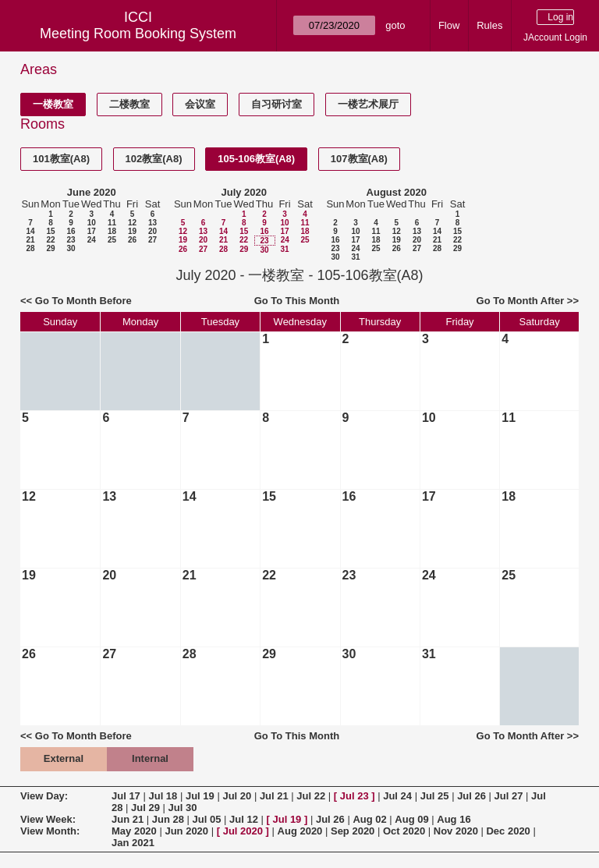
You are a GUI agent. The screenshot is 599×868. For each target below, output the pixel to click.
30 (71, 248)
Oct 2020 (404, 831)
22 (50, 240)
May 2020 (134, 831)
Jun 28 (168, 819)
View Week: (48, 819)
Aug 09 (411, 819)
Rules (489, 25)
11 (112, 223)
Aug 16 (454, 819)
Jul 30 (183, 808)
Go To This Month (297, 301)
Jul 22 (311, 796)
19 (132, 231)
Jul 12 (244, 819)
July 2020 (244, 192)
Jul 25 (435, 796)
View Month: (50, 831)
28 (30, 248)
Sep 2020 (353, 831)
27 (152, 240)
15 (50, 231)
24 (92, 240)
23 (71, 240)
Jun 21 (128, 819)
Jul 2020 (243, 831)
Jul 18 (163, 796)
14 (30, 231)
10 (92, 223)
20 (152, 231)
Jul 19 (200, 796)
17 (92, 231)
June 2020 (92, 192)
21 (30, 240)
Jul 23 (354, 796)
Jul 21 (274, 796)
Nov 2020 (456, 831)
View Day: (44, 796)
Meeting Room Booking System (138, 34)
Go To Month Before (83, 301)
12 (132, 223)
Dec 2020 (508, 831)
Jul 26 (471, 796)
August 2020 (397, 192)
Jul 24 (397, 796)
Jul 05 (207, 819)
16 (71, 231)
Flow (449, 25)
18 (112, 231)
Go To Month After (521, 301)
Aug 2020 (300, 831)
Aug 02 (369, 819)
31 (284, 249)
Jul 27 (509, 796)
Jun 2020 (186, 831)
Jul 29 (145, 808)
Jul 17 (126, 796)
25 (112, 240)
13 (152, 223)
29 (50, 248)
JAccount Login (555, 37)
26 (132, 240)
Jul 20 (237, 796)
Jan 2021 (133, 843)
